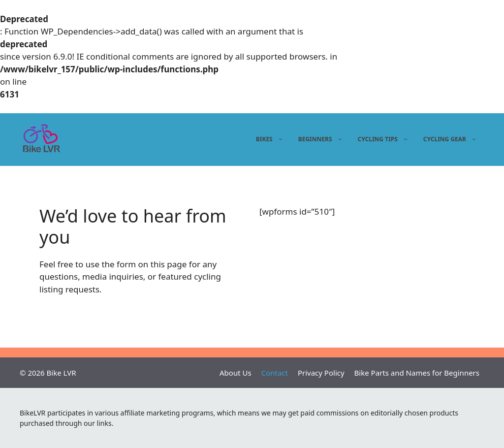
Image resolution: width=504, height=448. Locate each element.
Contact (275, 373)
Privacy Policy (321, 373)
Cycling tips (384, 139)
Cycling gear (451, 139)
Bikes (271, 139)
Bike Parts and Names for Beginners (417, 373)
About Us (236, 373)
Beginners (322, 139)
